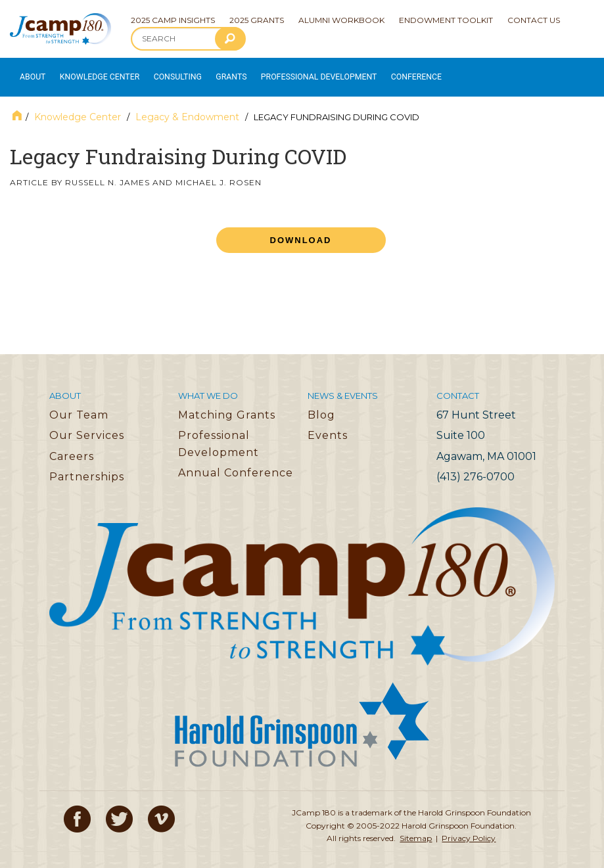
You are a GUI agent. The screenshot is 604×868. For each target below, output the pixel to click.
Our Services (87, 426)
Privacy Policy (469, 829)
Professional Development (296, 73)
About (30, 73)
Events (328, 426)
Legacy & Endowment (187, 108)
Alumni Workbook (341, 20)
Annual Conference (236, 464)
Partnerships (87, 468)
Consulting (165, 73)
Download (301, 231)
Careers (72, 447)
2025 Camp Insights (173, 20)
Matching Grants (227, 406)
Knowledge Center (93, 73)
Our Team (79, 406)
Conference (383, 73)
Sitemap (416, 829)
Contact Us (534, 20)
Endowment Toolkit (446, 20)
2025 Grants (257, 20)
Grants (216, 73)
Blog (321, 406)
